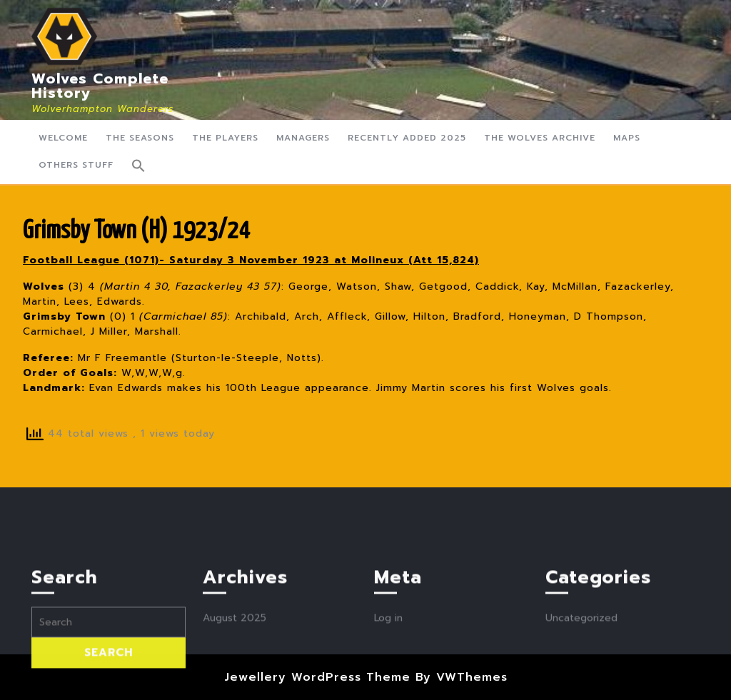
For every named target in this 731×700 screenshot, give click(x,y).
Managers (303, 138)
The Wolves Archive (540, 138)
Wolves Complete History (100, 86)
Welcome (63, 138)
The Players (225, 138)
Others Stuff (76, 165)
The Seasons (140, 138)
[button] (138, 166)
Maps (627, 138)
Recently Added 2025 (407, 138)
